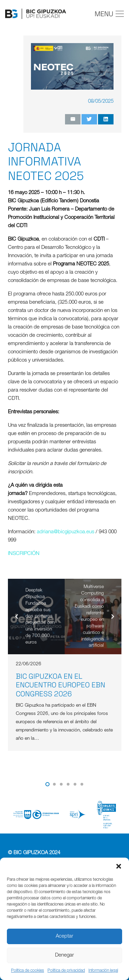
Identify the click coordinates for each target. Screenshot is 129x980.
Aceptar (64, 936)
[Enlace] (36, 14)
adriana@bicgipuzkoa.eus (66, 532)
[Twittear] (89, 119)
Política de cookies (28, 971)
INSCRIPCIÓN (24, 554)
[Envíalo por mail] (73, 119)
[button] (119, 866)
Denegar (64, 955)
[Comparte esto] (106, 119)
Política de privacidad (66, 971)
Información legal (103, 971)
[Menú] (109, 14)
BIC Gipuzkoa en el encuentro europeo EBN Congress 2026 (61, 685)
